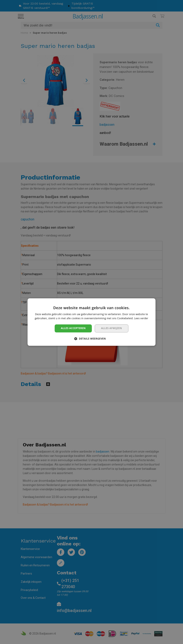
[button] (91, 339)
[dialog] (91, 322)
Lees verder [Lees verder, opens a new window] (141, 318)
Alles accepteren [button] (73, 328)
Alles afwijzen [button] (112, 328)
